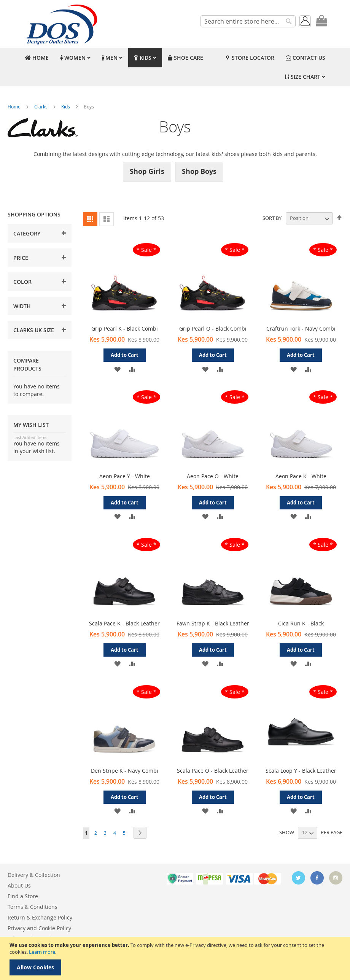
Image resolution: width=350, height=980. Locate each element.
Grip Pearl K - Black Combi (125, 329)
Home (15, 107)
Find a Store (23, 896)
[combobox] (248, 21)
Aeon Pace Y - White (125, 476)
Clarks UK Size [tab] (34, 330)
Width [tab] (22, 306)
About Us (19, 885)
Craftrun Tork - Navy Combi (301, 329)
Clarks (41, 107)
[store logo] (61, 24)
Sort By (272, 218)
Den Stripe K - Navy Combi (125, 771)
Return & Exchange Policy (40, 917)
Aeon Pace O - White (213, 476)
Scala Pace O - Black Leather (213, 771)
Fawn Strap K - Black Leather (213, 623)
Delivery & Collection (34, 875)
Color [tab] (22, 282)
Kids (66, 107)
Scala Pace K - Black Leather (124, 623)
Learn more (42, 952)
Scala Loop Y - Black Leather (301, 771)
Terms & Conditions (33, 907)
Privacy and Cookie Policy (39, 928)
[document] (176, 959)
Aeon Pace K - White (301, 476)
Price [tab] (21, 258)
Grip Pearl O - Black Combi (213, 329)
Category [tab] (27, 233)
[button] (117, 368)
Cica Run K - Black (301, 623)
